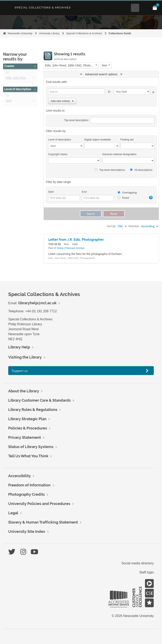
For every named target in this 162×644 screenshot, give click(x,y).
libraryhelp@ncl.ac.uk (37, 303)
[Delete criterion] (152, 91)
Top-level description (76, 120)
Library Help (19, 347)
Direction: (134, 226)
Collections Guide (120, 33)
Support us (20, 371)
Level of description (18, 89)
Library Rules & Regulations (33, 410)
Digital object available (98, 140)
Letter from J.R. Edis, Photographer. (76, 240)
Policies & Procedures (28, 428)
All (8, 73)
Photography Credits (27, 494)
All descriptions (141, 170)
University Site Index (27, 531)
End (84, 192)
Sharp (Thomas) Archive (71, 248)
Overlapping (127, 193)
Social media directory (138, 563)
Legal (13, 513)
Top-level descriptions (110, 170)
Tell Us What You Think (28, 456)
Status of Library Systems (31, 447)
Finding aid (127, 140)
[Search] (76, 92)
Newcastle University (20, 33)
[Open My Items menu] (155, 8)
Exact (123, 198)
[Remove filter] (96, 65)
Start (51, 192)
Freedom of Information (29, 485)
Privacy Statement (25, 437)
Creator (9, 66)
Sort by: (112, 226)
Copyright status (58, 154)
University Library (49, 33)
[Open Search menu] (135, 8)
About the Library (24, 391)
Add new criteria (62, 101)
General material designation (119, 154)
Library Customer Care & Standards (39, 400)
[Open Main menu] (145, 8)
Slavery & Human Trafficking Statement (43, 522)
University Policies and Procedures (39, 504)
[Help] (150, 198)
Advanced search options (101, 74)
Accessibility (20, 476)
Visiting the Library (25, 357)
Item (9, 101)
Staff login (146, 572)
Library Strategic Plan (27, 419)
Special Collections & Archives (43, 8)
